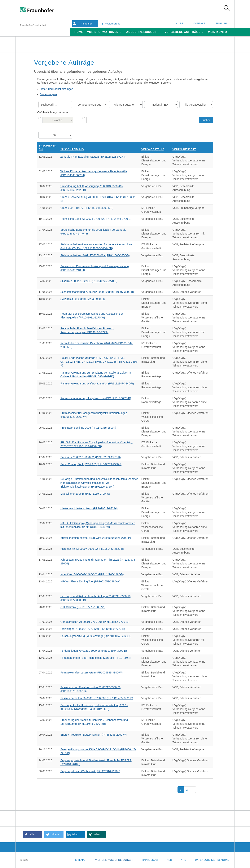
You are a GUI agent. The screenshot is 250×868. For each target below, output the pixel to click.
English (221, 24)
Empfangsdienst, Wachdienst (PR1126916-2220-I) (90, 771)
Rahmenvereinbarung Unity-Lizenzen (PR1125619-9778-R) (96, 398)
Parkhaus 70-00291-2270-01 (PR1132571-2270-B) (91, 457)
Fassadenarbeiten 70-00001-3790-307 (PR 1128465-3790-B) (97, 698)
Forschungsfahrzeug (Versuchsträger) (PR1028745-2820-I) (96, 636)
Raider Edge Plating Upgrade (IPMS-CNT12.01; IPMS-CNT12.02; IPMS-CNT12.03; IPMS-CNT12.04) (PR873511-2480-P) (99, 362)
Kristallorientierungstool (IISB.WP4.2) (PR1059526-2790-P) (96, 538)
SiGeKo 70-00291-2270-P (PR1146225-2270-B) (89, 281)
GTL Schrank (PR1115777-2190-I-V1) (83, 607)
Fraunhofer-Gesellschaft (33, 25)
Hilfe (180, 24)
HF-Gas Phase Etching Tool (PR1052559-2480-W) (90, 581)
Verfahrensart (184, 149)
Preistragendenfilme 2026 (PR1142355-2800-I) (88, 428)
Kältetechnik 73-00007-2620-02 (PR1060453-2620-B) (92, 549)
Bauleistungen (48, 94)
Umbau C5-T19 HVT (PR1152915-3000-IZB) (87, 208)
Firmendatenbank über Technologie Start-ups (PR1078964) (96, 658)
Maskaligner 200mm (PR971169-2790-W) (85, 494)
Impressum (150, 860)
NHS (183, 860)
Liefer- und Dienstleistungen (56, 89)
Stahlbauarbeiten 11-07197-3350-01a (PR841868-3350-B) (95, 255)
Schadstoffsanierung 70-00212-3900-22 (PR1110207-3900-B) (97, 292)
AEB (169, 860)
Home (79, 32)
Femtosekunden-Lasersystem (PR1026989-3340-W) (92, 673)
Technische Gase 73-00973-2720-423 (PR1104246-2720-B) (96, 219)
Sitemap (81, 860)
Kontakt (199, 24)
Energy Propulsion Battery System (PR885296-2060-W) (94, 735)
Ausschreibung (72, 149)
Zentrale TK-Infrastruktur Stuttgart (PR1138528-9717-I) (93, 157)
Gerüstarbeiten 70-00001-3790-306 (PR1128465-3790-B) (94, 622)
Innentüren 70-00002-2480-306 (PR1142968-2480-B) (92, 574)
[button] (33, 834)
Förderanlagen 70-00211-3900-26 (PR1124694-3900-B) (94, 651)
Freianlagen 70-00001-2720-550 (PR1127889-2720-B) (93, 629)
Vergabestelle (153, 149)
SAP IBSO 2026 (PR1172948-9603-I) (83, 299)
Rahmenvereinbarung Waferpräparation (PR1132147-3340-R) (97, 384)
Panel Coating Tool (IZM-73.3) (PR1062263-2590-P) (91, 464)
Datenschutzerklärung (212, 860)
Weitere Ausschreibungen (114, 860)
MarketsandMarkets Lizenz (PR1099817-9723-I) (89, 508)
